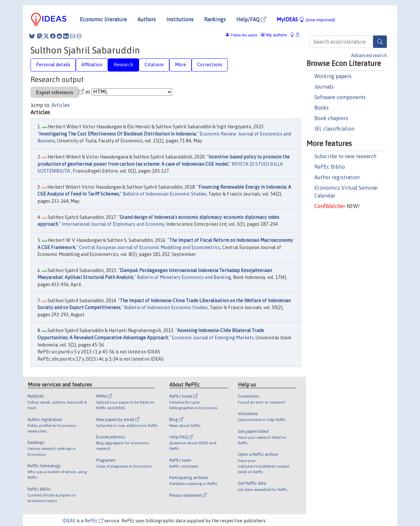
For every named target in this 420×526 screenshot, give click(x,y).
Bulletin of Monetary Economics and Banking (184, 277)
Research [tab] (123, 65)
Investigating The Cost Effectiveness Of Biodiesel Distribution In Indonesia (117, 134)
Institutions (180, 19)
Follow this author (244, 35)
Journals (324, 87)
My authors (274, 35)
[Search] (380, 42)
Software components (340, 97)
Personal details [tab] (53, 65)
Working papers (333, 76)
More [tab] (180, 65)
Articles (61, 105)
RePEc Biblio (330, 167)
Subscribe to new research (345, 156)
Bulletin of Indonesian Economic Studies (165, 194)
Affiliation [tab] (92, 65)
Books (322, 108)
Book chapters (331, 118)
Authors (147, 19)
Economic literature (103, 19)
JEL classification (334, 129)
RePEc (94, 521)
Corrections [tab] (210, 65)
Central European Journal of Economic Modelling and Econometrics (150, 247)
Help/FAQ (251, 19)
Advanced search (369, 55)
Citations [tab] (154, 65)
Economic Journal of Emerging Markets (213, 338)
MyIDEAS (306, 19)
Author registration (337, 177)
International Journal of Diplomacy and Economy (113, 224)
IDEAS (69, 521)
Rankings (215, 19)
